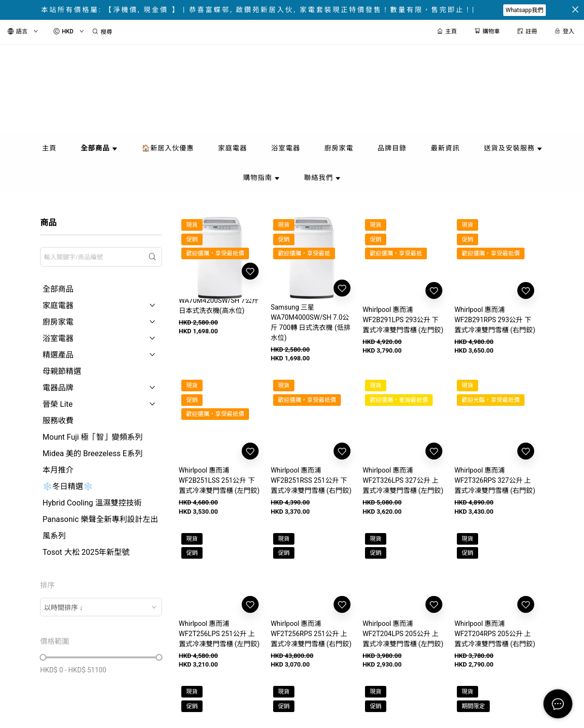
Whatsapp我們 (525, 10)
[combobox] (101, 607)
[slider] (43, 657)
